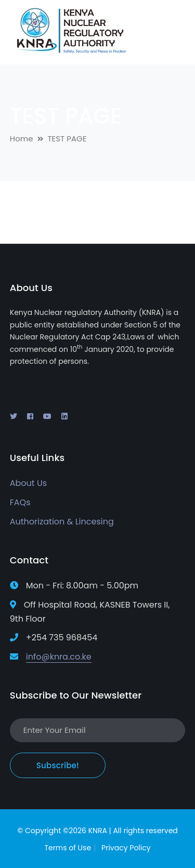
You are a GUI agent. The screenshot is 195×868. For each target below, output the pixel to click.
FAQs (20, 502)
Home (22, 139)
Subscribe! (58, 765)
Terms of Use (68, 848)
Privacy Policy (126, 848)
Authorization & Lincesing (62, 522)
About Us (28, 483)
